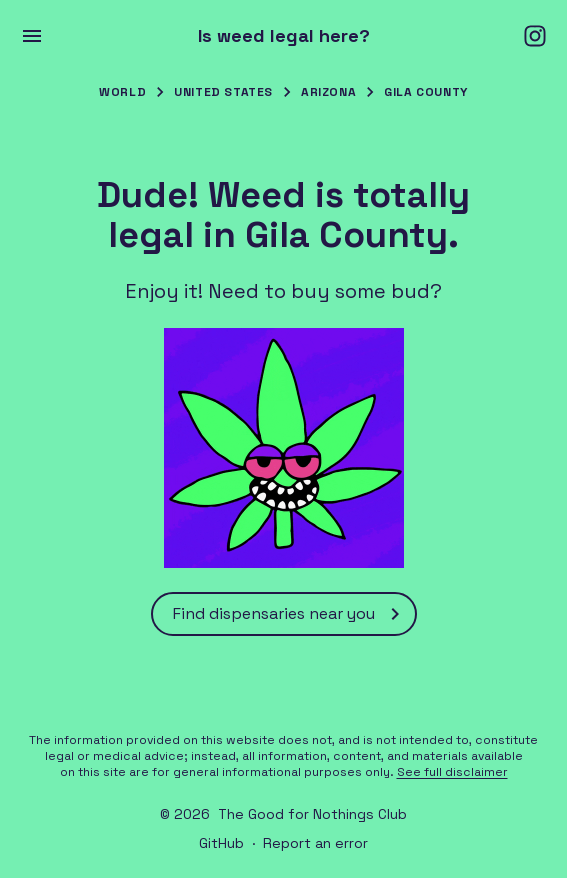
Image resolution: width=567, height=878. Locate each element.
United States (223, 92)
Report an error (315, 843)
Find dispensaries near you (290, 614)
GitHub (221, 843)
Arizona (328, 92)
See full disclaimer (452, 772)
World (122, 92)
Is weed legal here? (284, 36)
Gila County (426, 92)
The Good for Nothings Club (312, 814)
